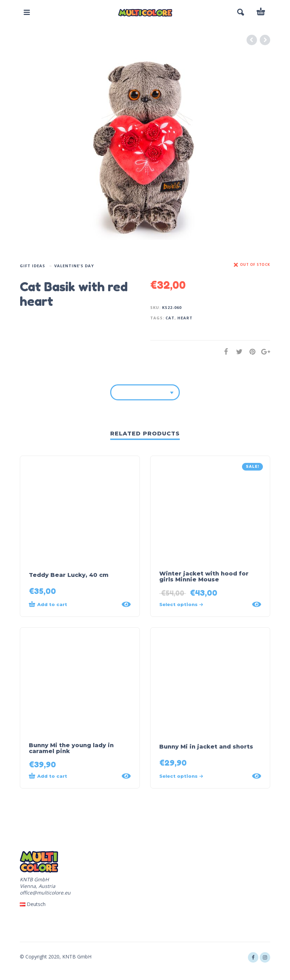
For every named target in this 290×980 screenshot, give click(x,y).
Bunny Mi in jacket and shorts (206, 747)
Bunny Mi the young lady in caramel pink (71, 748)
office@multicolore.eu (45, 893)
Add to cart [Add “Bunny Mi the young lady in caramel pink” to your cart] (48, 776)
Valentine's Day (74, 266)
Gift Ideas (33, 266)
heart (185, 318)
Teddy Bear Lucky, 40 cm (69, 575)
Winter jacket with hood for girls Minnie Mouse (204, 577)
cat (170, 318)
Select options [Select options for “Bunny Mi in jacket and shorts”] (181, 776)
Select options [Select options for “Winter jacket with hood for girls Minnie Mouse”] (181, 604)
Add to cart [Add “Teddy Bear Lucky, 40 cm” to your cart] (48, 604)
